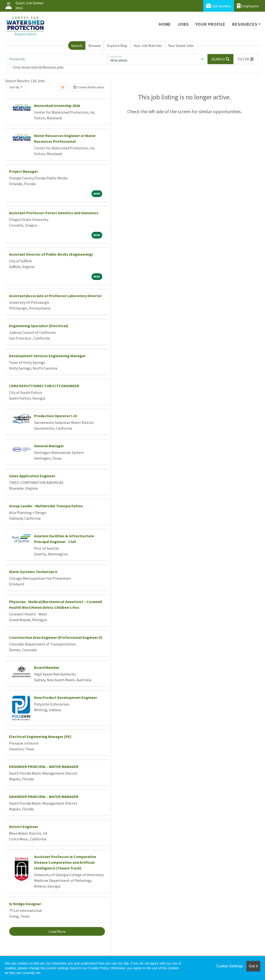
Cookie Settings (229, 966)
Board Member (47, 667)
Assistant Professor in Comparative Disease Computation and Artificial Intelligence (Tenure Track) (65, 862)
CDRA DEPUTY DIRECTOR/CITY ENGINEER (44, 386)
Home (165, 24)
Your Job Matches (148, 46)
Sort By (15, 87)
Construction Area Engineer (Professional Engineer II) (56, 637)
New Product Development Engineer (66, 697)
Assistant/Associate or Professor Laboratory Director (55, 296)
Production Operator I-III (56, 416)
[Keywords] (57, 59)
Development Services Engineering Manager (47, 356)
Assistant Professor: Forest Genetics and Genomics (54, 213)
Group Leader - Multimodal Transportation (46, 506)
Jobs (183, 24)
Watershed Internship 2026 (57, 106)
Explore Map (117, 46)
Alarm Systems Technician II (33, 572)
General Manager (49, 446)
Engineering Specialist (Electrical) (39, 326)
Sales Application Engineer (32, 476)
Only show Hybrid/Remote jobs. (39, 67)
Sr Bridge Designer (25, 904)
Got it (253, 966)
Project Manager (23, 171)
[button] (246, 59)
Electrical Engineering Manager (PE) (40, 736)
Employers (248, 6)
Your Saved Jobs (181, 46)
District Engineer (24, 827)
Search (77, 46)
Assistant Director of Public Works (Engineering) (51, 254)
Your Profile (211, 24)
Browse (94, 46)
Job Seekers (219, 6)
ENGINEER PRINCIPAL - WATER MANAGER (44, 767)
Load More (57, 931)
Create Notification (89, 87)
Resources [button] (245, 24)
